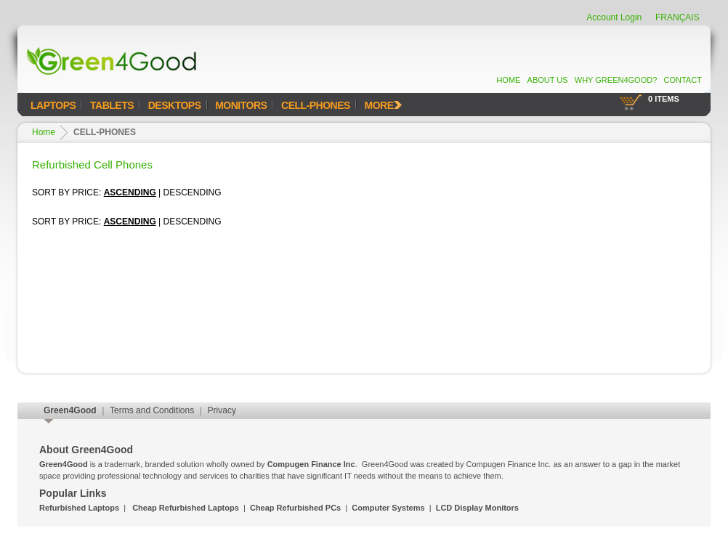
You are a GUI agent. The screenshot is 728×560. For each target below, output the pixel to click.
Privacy (222, 410)
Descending (193, 192)
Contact (682, 80)
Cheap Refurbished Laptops (186, 508)
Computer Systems (388, 508)
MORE (383, 105)
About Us (548, 80)
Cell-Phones (316, 105)
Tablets (112, 105)
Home (508, 80)
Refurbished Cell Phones (92, 165)
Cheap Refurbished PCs (295, 508)
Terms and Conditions (152, 410)
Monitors (241, 105)
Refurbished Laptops (79, 508)
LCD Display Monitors (477, 508)
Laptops (53, 105)
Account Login (614, 17)
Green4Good (70, 410)
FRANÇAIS (678, 17)
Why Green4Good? (616, 80)
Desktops (175, 105)
